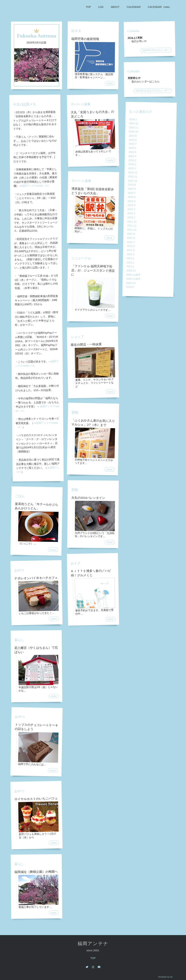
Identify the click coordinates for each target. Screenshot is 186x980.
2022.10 (133, 181)
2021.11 (132, 226)
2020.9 (130, 287)
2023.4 (132, 156)
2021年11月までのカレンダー (153, 91)
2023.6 (132, 148)
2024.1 (133, 119)
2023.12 (134, 123)
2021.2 (130, 262)
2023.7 (132, 144)
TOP (88, 7)
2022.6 (132, 197)
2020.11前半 (133, 279)
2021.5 (131, 250)
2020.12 (131, 271)
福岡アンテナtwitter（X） (36, 186)
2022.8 (132, 189)
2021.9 (131, 234)
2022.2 (131, 213)
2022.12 (133, 172)
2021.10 (132, 230)
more (53, 550)
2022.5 (132, 201)
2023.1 (132, 168)
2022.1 (131, 217)
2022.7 (132, 193)
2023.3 (132, 160)
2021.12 (132, 222)
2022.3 (131, 209)
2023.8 (133, 140)
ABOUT (115, 7)
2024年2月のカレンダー (156, 50)
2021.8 (131, 238)
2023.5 (132, 152)
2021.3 (130, 258)
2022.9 (132, 185)
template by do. (166, 977)
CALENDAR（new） (160, 7)
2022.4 (131, 205)
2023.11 (134, 128)
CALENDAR (133, 7)
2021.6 (131, 246)
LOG (100, 7)
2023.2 (132, 164)
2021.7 (131, 242)
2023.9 (133, 136)
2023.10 (133, 132)
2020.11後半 (134, 275)
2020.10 (131, 283)
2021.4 (131, 254)
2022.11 (133, 176)
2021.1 (130, 267)
